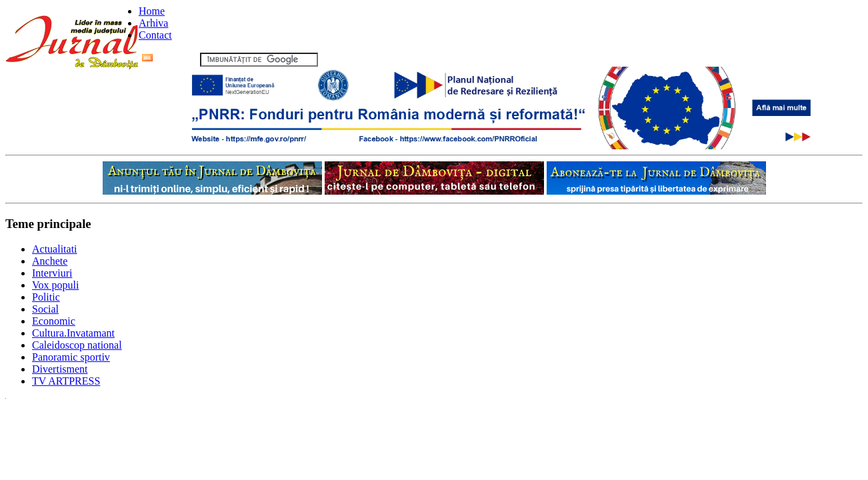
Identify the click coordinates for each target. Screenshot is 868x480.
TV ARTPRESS (66, 381)
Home (152, 11)
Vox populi (55, 285)
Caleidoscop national (77, 345)
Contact (155, 35)
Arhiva (153, 23)
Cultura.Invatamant (73, 333)
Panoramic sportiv (71, 357)
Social (45, 309)
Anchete (50, 261)
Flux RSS (170, 59)
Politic (46, 297)
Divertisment (60, 369)
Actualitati (55, 249)
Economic (54, 321)
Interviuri (52, 273)
